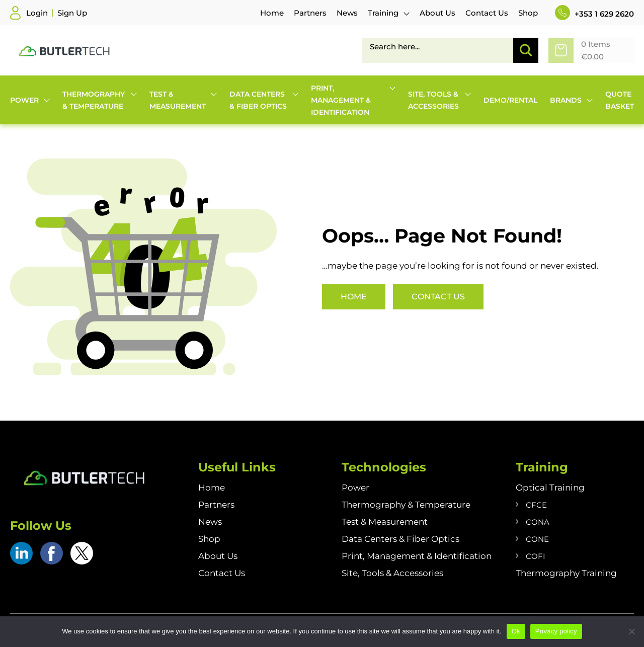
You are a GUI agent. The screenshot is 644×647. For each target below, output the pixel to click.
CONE (537, 539)
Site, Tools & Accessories (392, 573)
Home (354, 297)
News (210, 522)
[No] (631, 631)
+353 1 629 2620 (594, 14)
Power (355, 488)
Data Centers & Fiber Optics (400, 539)
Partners (216, 505)
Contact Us (438, 297)
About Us (218, 556)
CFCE (536, 505)
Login (37, 13)
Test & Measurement (385, 522)
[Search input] (441, 46)
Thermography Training (566, 573)
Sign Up (72, 13)
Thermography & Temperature (406, 505)
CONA (538, 522)
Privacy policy (556, 631)
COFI (536, 556)
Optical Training (550, 488)
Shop (209, 539)
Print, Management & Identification (417, 556)
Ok (516, 631)
